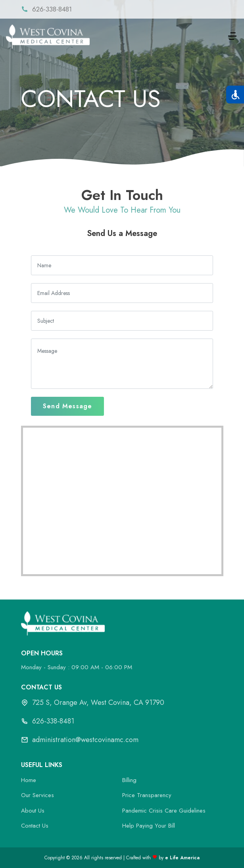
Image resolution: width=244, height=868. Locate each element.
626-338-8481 (53, 721)
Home (29, 780)
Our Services (37, 795)
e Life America (182, 858)
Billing (129, 780)
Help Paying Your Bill (149, 826)
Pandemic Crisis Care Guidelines (164, 811)
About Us (33, 811)
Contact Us (35, 826)
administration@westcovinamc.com (85, 740)
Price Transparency (147, 795)
